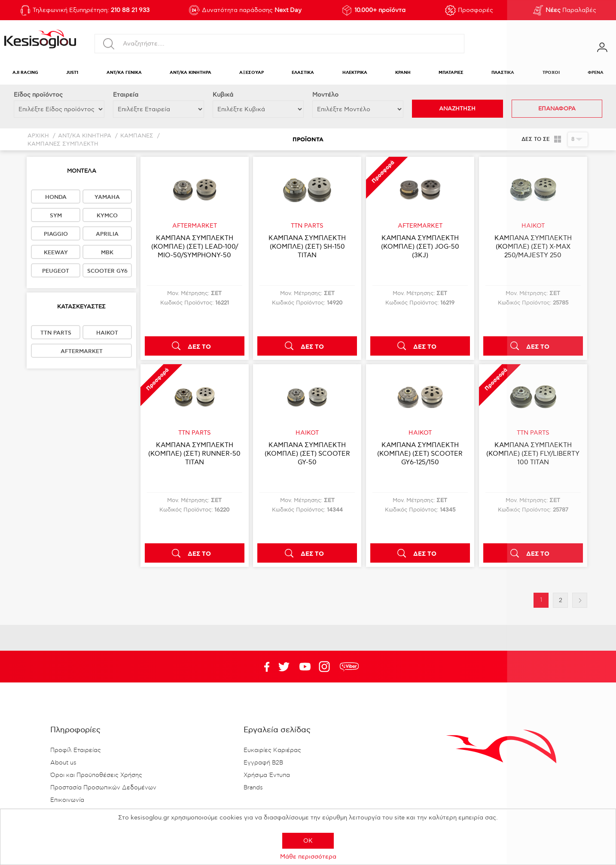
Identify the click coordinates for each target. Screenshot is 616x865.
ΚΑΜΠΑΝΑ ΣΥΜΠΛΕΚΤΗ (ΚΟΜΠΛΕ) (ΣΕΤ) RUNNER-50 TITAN (194, 454)
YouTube (284, 667)
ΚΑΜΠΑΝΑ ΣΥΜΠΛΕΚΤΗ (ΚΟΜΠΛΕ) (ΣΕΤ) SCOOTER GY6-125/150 (420, 454)
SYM (56, 216)
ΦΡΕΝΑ (596, 73)
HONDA (56, 197)
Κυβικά (223, 95)
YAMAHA (107, 197)
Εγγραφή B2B (263, 763)
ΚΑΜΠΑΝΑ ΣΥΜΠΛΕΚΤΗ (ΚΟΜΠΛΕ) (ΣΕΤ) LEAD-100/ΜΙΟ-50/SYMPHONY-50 (195, 247)
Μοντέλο (325, 95)
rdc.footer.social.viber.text (349, 667)
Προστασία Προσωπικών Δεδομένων (103, 788)
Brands (253, 788)
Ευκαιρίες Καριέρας (272, 750)
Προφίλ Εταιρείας (76, 750)
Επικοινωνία (67, 800)
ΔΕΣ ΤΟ (199, 347)
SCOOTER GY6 (107, 271)
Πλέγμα (558, 139)
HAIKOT (107, 333)
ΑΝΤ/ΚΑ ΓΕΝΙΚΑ (124, 73)
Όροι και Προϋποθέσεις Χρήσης (96, 775)
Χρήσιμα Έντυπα (267, 775)
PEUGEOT (56, 271)
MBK (107, 253)
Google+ (326, 667)
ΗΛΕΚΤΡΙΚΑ (355, 73)
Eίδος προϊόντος (38, 95)
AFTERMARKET (82, 351)
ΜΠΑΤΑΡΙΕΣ (451, 73)
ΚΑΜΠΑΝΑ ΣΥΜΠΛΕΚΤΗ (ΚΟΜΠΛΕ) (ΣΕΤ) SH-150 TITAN (307, 247)
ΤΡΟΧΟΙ (551, 73)
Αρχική (38, 136)
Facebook (263, 667)
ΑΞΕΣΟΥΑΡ (252, 73)
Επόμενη (580, 600)
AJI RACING (25, 73)
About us (63, 763)
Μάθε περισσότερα (308, 857)
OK (308, 841)
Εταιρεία (126, 95)
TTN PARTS (56, 333)
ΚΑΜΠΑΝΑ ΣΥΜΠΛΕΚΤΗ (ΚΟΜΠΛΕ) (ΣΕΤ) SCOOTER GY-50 (307, 454)
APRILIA (107, 234)
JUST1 (72, 73)
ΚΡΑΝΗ (403, 73)
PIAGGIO (56, 234)
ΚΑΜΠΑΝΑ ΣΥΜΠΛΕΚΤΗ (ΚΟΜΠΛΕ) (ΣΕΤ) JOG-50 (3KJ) (420, 247)
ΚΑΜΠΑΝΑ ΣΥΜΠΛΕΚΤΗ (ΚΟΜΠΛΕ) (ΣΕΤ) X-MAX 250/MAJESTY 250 (533, 247)
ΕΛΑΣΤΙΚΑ (303, 73)
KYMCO (107, 216)
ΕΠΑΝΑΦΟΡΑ (557, 109)
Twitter (305, 667)
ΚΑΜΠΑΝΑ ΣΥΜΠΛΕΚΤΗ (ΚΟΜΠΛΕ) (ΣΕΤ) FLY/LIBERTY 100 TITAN (533, 454)
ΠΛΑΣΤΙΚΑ (503, 73)
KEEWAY (56, 253)
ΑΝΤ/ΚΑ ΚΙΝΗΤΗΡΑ (191, 73)
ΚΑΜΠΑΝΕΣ (137, 136)
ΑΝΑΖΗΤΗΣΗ (457, 109)
